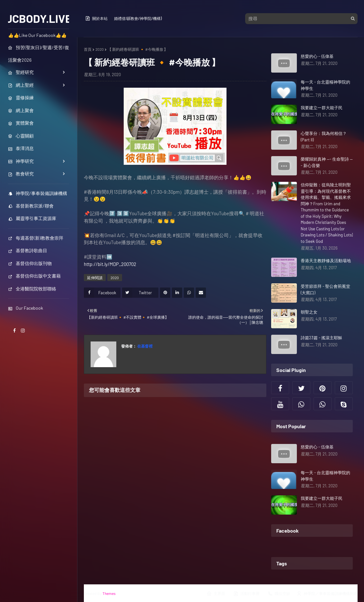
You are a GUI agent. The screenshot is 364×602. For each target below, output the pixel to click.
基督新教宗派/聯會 (31, 206)
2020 (100, 49)
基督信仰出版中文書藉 (34, 276)
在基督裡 (145, 346)
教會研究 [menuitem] (21, 174)
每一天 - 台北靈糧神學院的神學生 (325, 85)
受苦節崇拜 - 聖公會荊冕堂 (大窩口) (325, 289)
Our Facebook (26, 308)
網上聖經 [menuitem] (21, 85)
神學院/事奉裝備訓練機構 (38, 193)
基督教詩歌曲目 (28, 250)
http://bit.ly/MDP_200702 (110, 264)
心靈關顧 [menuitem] (21, 136)
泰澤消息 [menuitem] (21, 148)
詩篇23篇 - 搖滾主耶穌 (321, 338)
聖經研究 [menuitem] (21, 72)
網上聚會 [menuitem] (21, 110)
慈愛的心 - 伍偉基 (317, 56)
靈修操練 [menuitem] (21, 97)
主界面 (216, 594)
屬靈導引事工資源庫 (32, 218)
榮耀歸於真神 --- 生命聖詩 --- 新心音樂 (327, 162)
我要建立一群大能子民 (322, 108)
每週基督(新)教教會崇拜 (36, 238)
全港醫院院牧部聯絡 (32, 289)
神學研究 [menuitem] (21, 161)
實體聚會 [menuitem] (21, 123)
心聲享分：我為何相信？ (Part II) (324, 137)
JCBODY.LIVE (39, 18)
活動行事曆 (246, 594)
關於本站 (96, 18)
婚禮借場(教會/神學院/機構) (138, 18)
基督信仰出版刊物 (30, 263)
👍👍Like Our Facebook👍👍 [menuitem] (37, 35)
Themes (109, 593)
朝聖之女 (309, 312)
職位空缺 (279, 594)
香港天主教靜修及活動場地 (326, 261)
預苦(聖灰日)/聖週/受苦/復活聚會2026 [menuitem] (39, 54)
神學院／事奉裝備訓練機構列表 (327, 594)
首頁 (88, 49)
